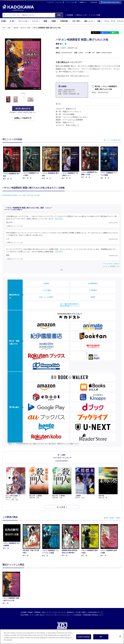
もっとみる (61, 503)
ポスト (97, 33)
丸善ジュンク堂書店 (46, 297)
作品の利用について (27, 611)
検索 (59, 15)
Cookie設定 (78, 611)
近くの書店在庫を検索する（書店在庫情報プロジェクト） (70, 305)
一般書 (46, 21)
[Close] (120, 636)
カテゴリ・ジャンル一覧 (56, 2)
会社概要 (23, 608)
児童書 (55, 21)
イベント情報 (95, 15)
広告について (46, 608)
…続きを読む (59, 219)
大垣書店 (46, 283)
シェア (106, 33)
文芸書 (4, 21)
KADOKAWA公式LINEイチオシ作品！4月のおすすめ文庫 (21, 195)
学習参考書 (65, 21)
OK (101, 637)
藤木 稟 (63, 44)
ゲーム (107, 21)
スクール (120, 21)
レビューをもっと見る (111, 264)
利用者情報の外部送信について (93, 611)
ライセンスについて (59, 608)
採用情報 (37, 608)
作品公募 (94, 2)
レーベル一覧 (72, 2)
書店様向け (71, 608)
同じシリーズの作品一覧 (112, 140)
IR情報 (30, 608)
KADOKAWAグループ (95, 608)
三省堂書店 (93, 290)
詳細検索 (69, 15)
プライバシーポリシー (53, 611)
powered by (111, 267)
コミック (36, 21)
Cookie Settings (84, 637)
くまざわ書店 (46, 290)
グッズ (113, 21)
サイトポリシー (67, 611)
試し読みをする (23, 108)
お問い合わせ (40, 611)
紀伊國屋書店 (93, 283)
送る (115, 33)
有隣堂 (93, 297)
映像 (100, 21)
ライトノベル (24, 21)
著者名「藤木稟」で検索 (112, 513)
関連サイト (84, 2)
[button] (43, 99)
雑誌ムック (90, 21)
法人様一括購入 (81, 608)
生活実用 (77, 21)
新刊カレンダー (81, 15)
